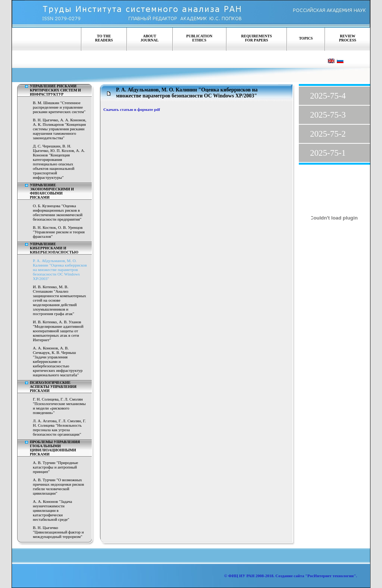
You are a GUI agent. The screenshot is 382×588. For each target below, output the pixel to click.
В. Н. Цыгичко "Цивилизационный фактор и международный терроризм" (58, 532)
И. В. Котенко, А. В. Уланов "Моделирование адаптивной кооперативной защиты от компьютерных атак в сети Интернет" (58, 331)
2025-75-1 (328, 153)
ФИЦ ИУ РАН (242, 576)
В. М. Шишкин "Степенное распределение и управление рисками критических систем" (59, 107)
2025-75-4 (328, 96)
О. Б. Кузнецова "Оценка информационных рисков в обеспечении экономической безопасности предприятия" (58, 212)
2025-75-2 (328, 134)
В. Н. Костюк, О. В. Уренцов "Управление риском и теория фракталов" (59, 232)
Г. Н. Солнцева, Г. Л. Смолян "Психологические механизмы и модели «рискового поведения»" (59, 406)
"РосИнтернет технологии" (330, 576)
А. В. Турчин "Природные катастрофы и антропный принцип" (56, 467)
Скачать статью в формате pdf (132, 109)
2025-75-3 (328, 115)
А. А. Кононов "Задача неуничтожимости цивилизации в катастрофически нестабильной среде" (52, 510)
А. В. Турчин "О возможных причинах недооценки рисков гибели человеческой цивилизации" (58, 486)
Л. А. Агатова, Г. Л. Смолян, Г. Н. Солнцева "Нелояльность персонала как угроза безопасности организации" (59, 427)
